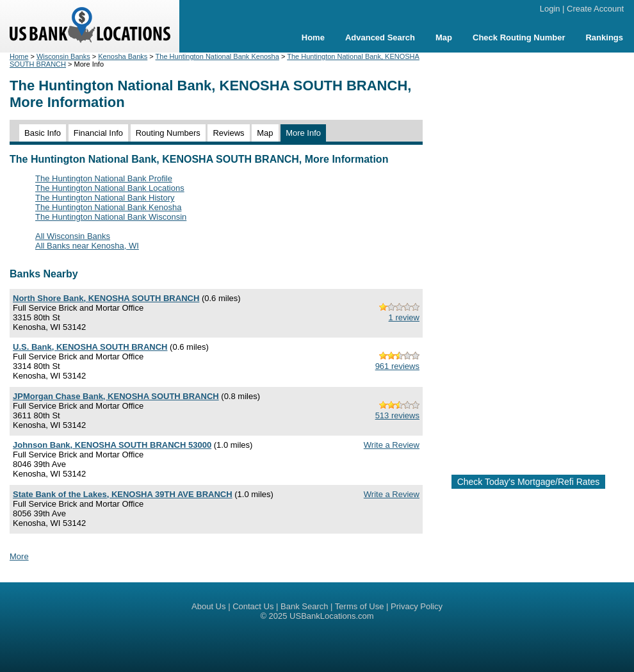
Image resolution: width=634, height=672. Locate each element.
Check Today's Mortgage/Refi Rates (529, 482)
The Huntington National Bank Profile (104, 178)
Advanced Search (380, 37)
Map (444, 37)
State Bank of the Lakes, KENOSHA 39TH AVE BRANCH (123, 494)
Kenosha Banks (123, 56)
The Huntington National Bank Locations (110, 188)
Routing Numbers (168, 133)
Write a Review (392, 445)
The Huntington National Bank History (105, 198)
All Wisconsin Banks (73, 236)
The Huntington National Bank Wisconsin (111, 217)
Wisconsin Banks (63, 56)
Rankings (604, 37)
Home (313, 37)
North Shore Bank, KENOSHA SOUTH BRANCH (106, 298)
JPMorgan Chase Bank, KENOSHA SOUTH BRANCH (116, 396)
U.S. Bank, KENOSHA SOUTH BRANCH (90, 347)
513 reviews (397, 415)
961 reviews (397, 366)
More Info (303, 133)
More (19, 556)
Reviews (228, 133)
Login (550, 9)
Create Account (595, 9)
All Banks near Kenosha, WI (87, 246)
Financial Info (98, 133)
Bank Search (304, 606)
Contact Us (253, 606)
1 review (404, 317)
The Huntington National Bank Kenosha (217, 56)
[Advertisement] (528, 258)
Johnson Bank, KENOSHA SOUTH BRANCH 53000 (112, 445)
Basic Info (43, 133)
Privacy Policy (417, 606)
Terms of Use (360, 606)
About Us (208, 606)
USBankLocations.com (332, 616)
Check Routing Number (519, 37)
